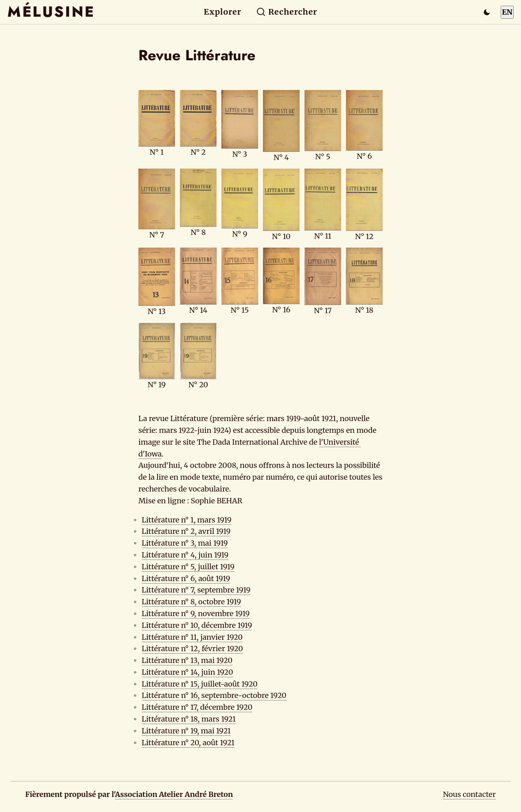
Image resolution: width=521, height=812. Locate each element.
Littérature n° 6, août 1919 (186, 578)
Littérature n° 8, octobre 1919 (191, 602)
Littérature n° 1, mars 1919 (187, 520)
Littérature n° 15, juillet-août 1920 (200, 684)
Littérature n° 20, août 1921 (188, 743)
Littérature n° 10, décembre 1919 (197, 625)
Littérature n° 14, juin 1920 (187, 672)
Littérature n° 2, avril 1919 (186, 531)
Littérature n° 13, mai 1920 (187, 660)
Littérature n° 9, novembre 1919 (196, 613)
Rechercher (287, 12)
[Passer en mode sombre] (487, 12)
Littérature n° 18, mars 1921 (189, 719)
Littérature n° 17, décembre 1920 (197, 707)
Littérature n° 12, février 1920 (192, 649)
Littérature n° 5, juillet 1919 (188, 567)
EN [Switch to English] (507, 12)
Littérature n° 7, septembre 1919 (196, 590)
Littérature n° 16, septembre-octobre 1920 (214, 695)
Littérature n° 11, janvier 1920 (192, 637)
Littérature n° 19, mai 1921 (186, 731)
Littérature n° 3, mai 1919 (185, 543)
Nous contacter (469, 794)
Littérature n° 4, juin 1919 (185, 555)
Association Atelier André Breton (174, 794)
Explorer (223, 12)
